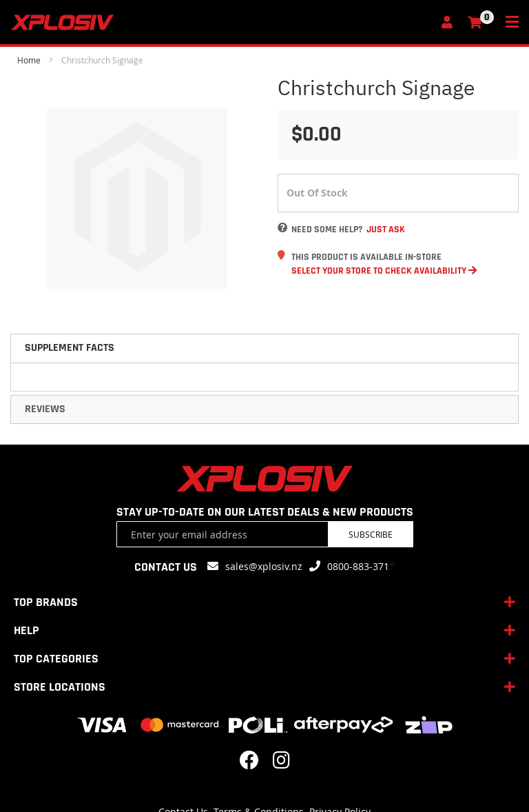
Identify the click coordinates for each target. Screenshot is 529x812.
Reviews (45, 409)
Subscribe (371, 534)
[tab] (264, 348)
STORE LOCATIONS (60, 687)
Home (29, 60)
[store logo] (221, 22)
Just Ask (386, 230)
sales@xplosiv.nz (264, 566)
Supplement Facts (70, 348)
